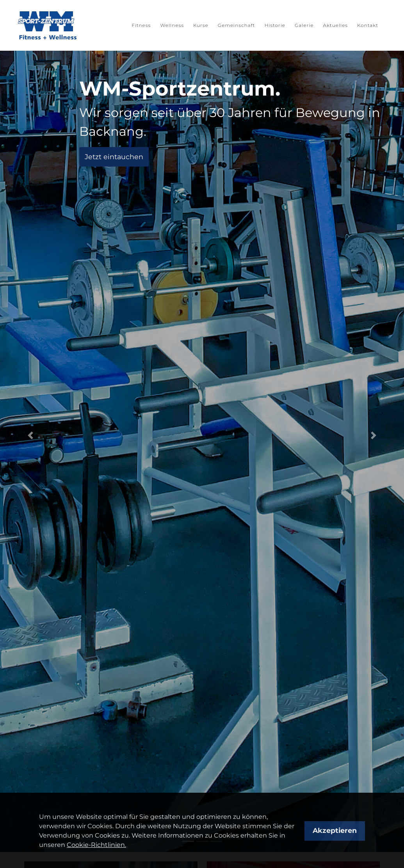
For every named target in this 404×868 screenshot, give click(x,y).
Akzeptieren (335, 830)
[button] (30, 435)
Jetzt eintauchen (114, 157)
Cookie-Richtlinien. (96, 845)
